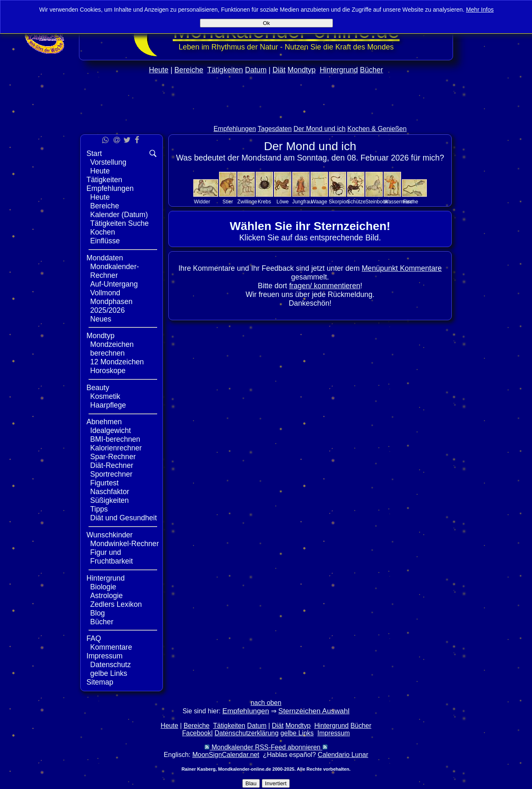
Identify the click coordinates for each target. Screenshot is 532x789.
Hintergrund (339, 70)
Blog (97, 613)
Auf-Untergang (114, 284)
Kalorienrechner (116, 448)
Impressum (105, 656)
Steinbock (377, 202)
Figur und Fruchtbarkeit (112, 557)
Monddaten (105, 258)
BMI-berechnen (115, 439)
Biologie (103, 587)
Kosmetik (105, 396)
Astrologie (106, 596)
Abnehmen (104, 422)
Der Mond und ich (319, 129)
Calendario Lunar (343, 755)
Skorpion (339, 202)
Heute (159, 70)
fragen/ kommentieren (325, 286)
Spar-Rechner (113, 457)
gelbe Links (109, 673)
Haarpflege (108, 405)
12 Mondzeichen (117, 362)
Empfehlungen (235, 129)
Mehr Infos (480, 10)
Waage (319, 202)
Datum (256, 70)
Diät (279, 70)
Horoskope (108, 371)
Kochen (103, 232)
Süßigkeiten (110, 500)
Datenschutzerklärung (246, 733)
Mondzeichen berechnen (112, 349)
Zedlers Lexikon (116, 604)
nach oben (266, 703)
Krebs (264, 202)
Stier (228, 202)
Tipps (99, 509)
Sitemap (100, 682)
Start (94, 153)
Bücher (372, 70)
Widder (202, 202)
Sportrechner (111, 474)
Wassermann (399, 202)
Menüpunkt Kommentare (402, 268)
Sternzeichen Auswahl (314, 711)
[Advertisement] (266, 117)
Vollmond (105, 293)
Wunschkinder (110, 535)
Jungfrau (302, 202)
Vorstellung (108, 162)
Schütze (356, 202)
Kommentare (111, 647)
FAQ (94, 638)
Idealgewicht (111, 430)
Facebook (197, 733)
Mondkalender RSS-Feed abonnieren (266, 747)
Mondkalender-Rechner (115, 271)
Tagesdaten (275, 129)
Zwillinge (247, 202)
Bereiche (189, 70)
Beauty (98, 388)
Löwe (282, 202)
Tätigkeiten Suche (119, 223)
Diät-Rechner (112, 465)
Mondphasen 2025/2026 (111, 306)
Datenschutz (111, 665)
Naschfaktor (110, 492)
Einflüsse (105, 241)
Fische (411, 202)
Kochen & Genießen (377, 129)
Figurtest (104, 483)
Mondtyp (302, 70)
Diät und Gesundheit (123, 518)
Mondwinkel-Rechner (124, 544)
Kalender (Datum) (119, 215)
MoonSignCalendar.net (226, 755)
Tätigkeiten (225, 70)
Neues (101, 319)
